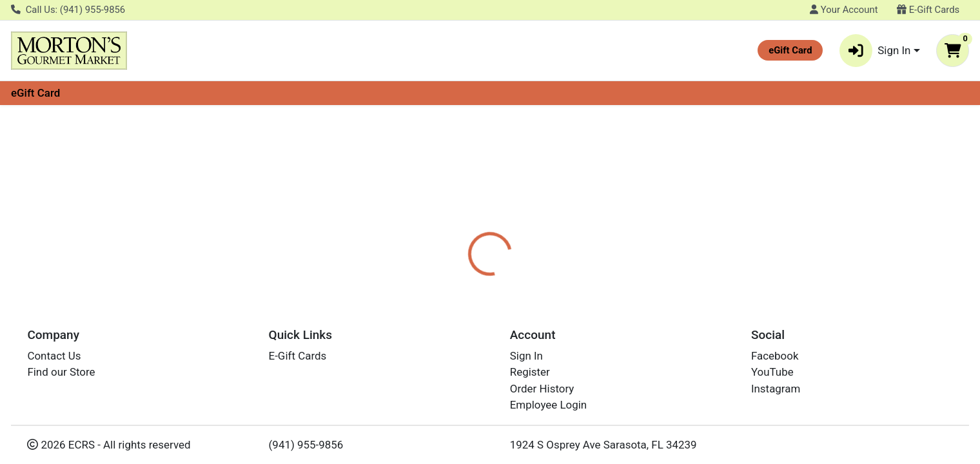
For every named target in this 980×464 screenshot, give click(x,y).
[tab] (444, 254)
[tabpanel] (694, 311)
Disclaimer (505, 255)
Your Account (844, 10)
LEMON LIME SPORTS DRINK (495, 415)
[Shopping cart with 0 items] (953, 51)
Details (444, 255)
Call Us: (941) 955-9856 (68, 10)
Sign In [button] (875, 51)
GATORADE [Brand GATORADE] (571, 305)
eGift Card (35, 93)
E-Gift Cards (928, 10)
